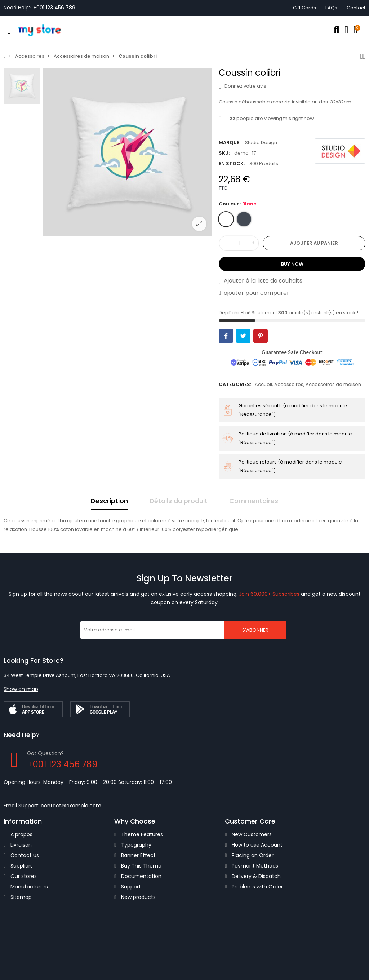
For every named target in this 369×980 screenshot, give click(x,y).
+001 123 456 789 (54, 8)
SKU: (224, 153)
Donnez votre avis (242, 86)
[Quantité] (239, 243)
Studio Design (261, 143)
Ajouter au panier (314, 243)
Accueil (263, 384)
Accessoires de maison (333, 384)
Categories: (235, 384)
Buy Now (292, 264)
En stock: (232, 163)
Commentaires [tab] (254, 501)
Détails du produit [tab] (179, 501)
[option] (128, 152)
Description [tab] (109, 501)
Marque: (230, 143)
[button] (21, 689)
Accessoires (289, 384)
